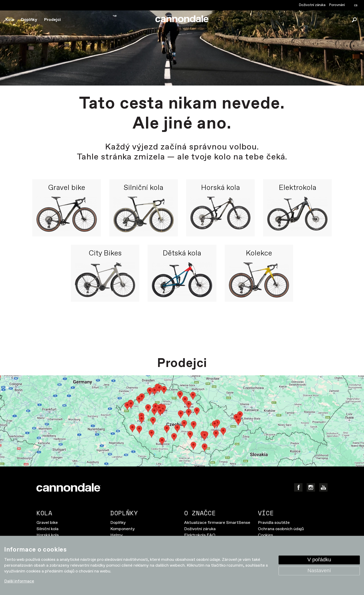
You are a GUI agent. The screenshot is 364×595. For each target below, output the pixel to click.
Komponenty (123, 529)
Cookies (265, 535)
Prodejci (52, 20)
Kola (10, 20)
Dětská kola (182, 254)
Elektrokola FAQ (200, 535)
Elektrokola (297, 188)
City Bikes (105, 254)
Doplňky (29, 20)
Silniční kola (143, 188)
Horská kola (220, 188)
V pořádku (319, 560)
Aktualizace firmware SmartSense (217, 523)
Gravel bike (67, 188)
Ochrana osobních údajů (281, 529)
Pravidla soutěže (274, 523)
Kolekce (259, 254)
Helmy (117, 535)
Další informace (19, 582)
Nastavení (319, 571)
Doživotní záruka (312, 5)
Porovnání (337, 5)
